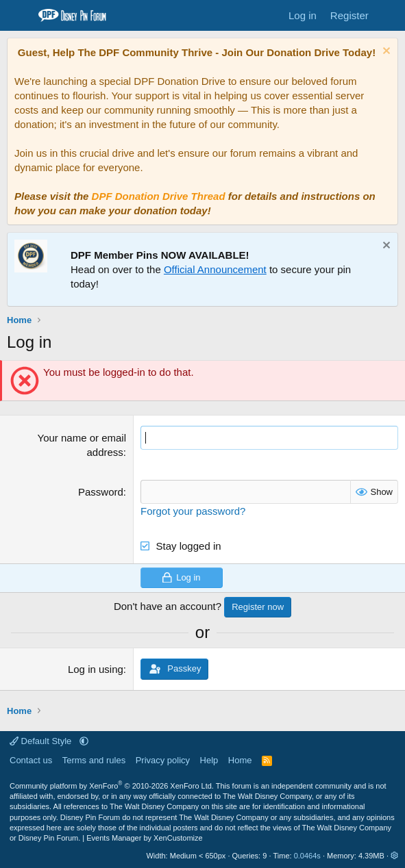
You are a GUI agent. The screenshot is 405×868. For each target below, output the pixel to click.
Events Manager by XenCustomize (144, 838)
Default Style (42, 741)
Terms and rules (94, 760)
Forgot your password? (193, 511)
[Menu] (19, 16)
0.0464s (307, 856)
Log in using (96, 669)
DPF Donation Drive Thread (159, 196)
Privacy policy (163, 760)
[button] (84, 741)
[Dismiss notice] (385, 52)
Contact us (31, 760)
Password (101, 492)
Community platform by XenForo (112, 786)
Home (240, 760)
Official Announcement (215, 269)
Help (209, 760)
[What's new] (389, 15)
